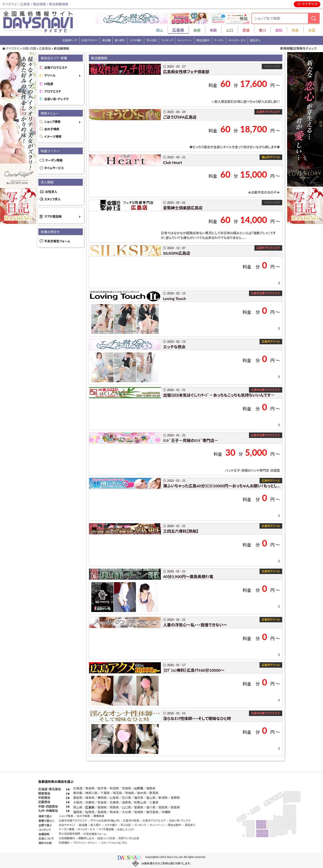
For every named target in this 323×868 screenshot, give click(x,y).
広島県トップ (70, 40)
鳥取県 (114, 807)
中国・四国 (29, 49)
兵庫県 (114, 802)
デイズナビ (13, 49)
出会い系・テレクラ (56, 99)
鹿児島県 (152, 812)
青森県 (90, 788)
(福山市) (115, 821)
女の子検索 (52, 129)
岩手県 (102, 788)
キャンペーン (185, 40)
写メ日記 (152, 40)
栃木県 (142, 793)
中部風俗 (44, 798)
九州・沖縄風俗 (48, 811)
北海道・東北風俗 (50, 789)
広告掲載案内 (67, 838)
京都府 (90, 802)
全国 (312, 30)
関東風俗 (44, 793)
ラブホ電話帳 (53, 216)
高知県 (163, 807)
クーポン (219, 40)
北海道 (78, 788)
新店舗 (106, 40)
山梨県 (114, 798)
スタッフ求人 (52, 199)
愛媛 (246, 30)
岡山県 (78, 807)
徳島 (295, 30)
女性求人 (51, 192)
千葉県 (105, 793)
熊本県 (114, 812)
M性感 (49, 84)
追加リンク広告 (106, 838)
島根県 (102, 807)
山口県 (126, 807)
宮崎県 (139, 812)
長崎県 (102, 812)
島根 (197, 30)
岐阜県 (90, 798)
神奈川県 (91, 793)
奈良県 (102, 802)
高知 (279, 30)
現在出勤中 (203, 40)
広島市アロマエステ (154, 821)
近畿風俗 (44, 802)
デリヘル (50, 75)
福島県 (151, 788)
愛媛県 (139, 807)
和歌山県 (140, 802)
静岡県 (102, 798)
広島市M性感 (131, 821)
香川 (262, 30)
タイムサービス (237, 40)
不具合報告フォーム (57, 241)
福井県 (139, 798)
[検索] (314, 18)
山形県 (139, 788)
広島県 (90, 807)
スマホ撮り (136, 40)
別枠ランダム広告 (129, 838)
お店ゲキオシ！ (90, 40)
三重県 (154, 802)
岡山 (159, 30)
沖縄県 (166, 812)
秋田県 (114, 788)
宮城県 (126, 788)
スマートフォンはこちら (114, 843)
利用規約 (64, 843)
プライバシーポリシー (85, 843)
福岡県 (78, 812)
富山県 (151, 798)
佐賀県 (90, 812)
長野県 (175, 798)
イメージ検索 (53, 137)
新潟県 (163, 798)
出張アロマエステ (56, 68)
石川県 (126, 798)
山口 (230, 30)
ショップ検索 (52, 122)
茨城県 (130, 793)
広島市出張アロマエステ (73, 821)
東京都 (78, 793)
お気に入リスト (126, 829)
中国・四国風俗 (48, 806)
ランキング (167, 40)
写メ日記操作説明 (69, 834)
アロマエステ (53, 91)
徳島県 (175, 807)
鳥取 (213, 30)
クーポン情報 (54, 160)
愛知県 (78, 798)
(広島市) (105, 821)
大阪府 (78, 802)
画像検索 (99, 816)
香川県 (151, 807)
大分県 (126, 812)
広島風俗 (45, 49)
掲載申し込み (86, 838)
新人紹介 (120, 40)
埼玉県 (117, 793)
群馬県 (154, 793)
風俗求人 (255, 40)
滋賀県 (126, 802)
